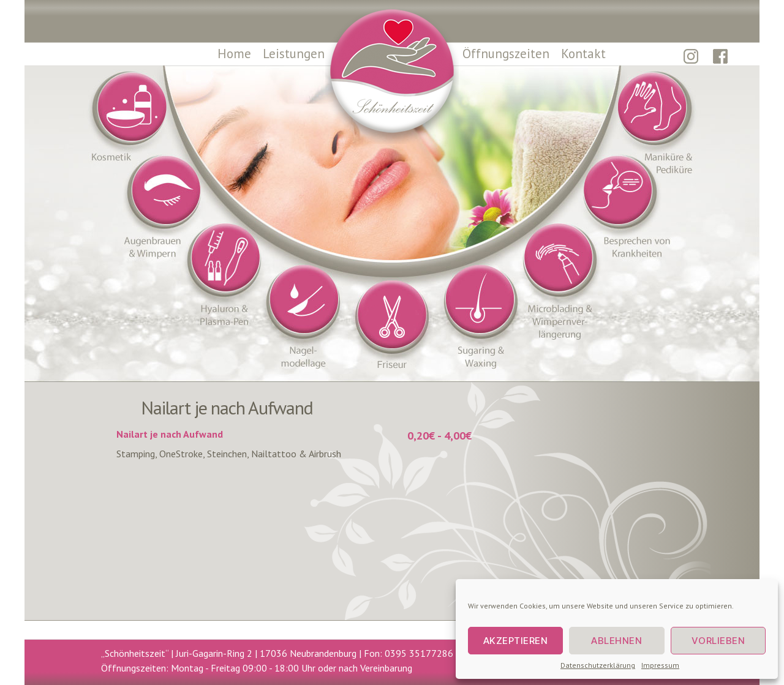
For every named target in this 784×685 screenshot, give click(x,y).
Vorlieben (718, 641)
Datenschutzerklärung (598, 665)
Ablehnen (616, 641)
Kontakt (583, 54)
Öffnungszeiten (506, 54)
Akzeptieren (516, 641)
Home (234, 54)
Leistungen (294, 54)
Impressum (660, 665)
